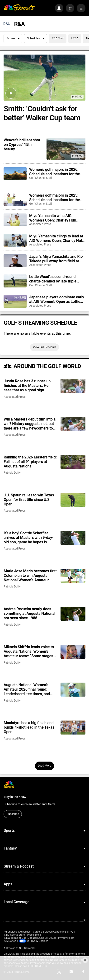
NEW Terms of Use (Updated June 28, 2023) (30, 938)
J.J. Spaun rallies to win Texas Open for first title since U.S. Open (29, 500)
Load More (44, 766)
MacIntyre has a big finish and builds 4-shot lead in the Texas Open (29, 727)
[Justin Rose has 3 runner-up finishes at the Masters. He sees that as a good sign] (73, 386)
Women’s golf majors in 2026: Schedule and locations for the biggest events (54, 172)
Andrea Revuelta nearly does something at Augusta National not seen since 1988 (29, 613)
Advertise (25, 932)
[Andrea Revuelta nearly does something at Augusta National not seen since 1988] (73, 614)
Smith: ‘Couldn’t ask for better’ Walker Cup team (42, 113)
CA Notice (10, 941)
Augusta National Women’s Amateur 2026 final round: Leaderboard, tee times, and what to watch (27, 689)
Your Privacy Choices (39, 941)
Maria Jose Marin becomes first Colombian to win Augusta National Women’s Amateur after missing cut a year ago (30, 576)
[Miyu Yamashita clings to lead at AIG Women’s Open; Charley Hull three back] (15, 240)
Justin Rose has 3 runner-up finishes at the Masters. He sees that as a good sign (27, 386)
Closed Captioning (55, 932)
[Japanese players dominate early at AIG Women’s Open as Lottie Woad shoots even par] (15, 301)
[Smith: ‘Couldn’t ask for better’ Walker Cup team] (44, 78)
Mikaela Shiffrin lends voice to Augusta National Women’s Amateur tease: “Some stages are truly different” (29, 651)
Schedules (36, 38)
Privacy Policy (66, 938)
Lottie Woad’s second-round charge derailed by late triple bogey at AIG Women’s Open (53, 279)
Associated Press (40, 224)
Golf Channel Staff (41, 178)
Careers (37, 932)
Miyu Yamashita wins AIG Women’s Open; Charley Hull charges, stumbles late (52, 218)
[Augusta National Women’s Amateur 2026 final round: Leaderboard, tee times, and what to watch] (73, 690)
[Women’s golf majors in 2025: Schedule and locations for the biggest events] (15, 199)
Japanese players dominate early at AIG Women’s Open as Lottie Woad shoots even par (57, 299)
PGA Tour (58, 38)
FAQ (71, 932)
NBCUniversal (27, 948)
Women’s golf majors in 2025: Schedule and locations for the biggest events (54, 198)
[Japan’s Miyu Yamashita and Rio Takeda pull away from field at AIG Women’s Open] (15, 261)
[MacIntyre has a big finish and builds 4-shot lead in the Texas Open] (73, 728)
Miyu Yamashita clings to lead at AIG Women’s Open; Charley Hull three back (56, 238)
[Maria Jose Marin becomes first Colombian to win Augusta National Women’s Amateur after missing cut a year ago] (73, 576)
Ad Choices (10, 932)
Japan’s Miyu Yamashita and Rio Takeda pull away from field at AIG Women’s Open (56, 259)
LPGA (75, 38)
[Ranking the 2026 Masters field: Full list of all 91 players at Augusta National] (73, 462)
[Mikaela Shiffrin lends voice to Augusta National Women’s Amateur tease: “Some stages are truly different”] (73, 652)
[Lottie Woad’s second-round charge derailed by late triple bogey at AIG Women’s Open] (15, 281)
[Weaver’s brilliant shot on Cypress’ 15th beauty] (66, 149)
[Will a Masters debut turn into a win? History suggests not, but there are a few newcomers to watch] (73, 424)
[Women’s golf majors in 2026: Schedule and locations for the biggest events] (15, 174)
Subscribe (13, 814)
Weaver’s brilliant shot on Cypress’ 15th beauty (22, 145)
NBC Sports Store (14, 935)
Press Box (33, 935)
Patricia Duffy (12, 473)
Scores (13, 38)
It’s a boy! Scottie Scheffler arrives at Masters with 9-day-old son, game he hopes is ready (28, 538)
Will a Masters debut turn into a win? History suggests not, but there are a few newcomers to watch (29, 424)
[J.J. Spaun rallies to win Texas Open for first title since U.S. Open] (73, 500)
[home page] (19, 8)
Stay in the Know (15, 797)
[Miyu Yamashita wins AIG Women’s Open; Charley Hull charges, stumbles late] (15, 220)
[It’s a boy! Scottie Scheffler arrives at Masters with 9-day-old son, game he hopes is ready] (73, 538)
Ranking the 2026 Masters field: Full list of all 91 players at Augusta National (30, 462)
